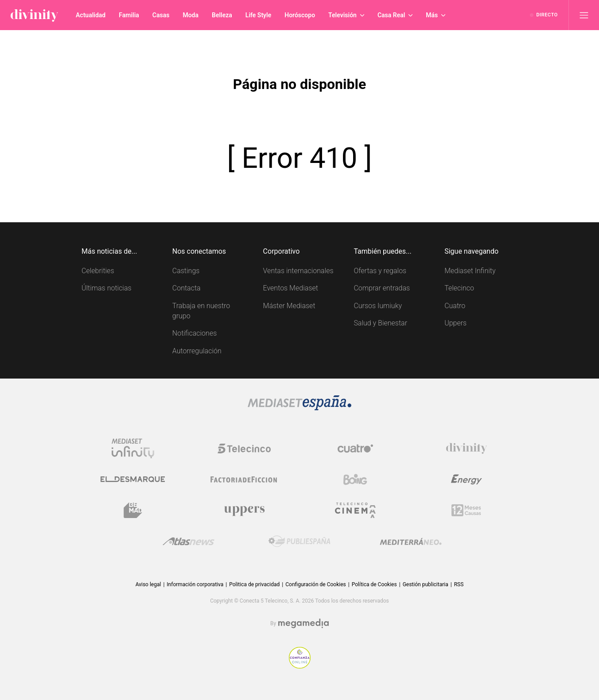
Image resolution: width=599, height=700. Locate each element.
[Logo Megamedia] (303, 624)
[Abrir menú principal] (584, 15)
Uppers (455, 323)
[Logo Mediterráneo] (411, 541)
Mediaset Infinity (470, 271)
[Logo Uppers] (244, 510)
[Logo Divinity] (467, 449)
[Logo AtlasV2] (189, 541)
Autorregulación (197, 351)
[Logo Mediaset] (299, 408)
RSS (459, 584)
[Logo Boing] (355, 480)
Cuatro (455, 306)
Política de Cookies (374, 584)
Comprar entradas (382, 288)
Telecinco (459, 288)
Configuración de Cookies (315, 584)
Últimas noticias (107, 288)
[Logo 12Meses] (466, 510)
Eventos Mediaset (291, 288)
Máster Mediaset (289, 306)
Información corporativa (195, 584)
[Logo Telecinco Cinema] (355, 510)
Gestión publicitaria (426, 584)
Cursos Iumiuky (378, 306)
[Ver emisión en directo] (544, 15)
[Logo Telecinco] (244, 449)
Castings (186, 271)
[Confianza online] (300, 666)
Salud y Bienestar (380, 323)
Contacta (187, 288)
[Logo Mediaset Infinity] (133, 449)
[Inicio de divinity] (34, 15)
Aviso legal (148, 584)
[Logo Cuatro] (355, 449)
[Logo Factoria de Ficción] (244, 480)
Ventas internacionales (298, 271)
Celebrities (98, 271)
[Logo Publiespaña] (299, 541)
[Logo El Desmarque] (133, 479)
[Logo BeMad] (133, 510)
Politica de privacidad (254, 584)
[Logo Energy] (467, 480)
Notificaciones (194, 333)
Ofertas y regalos (380, 271)
